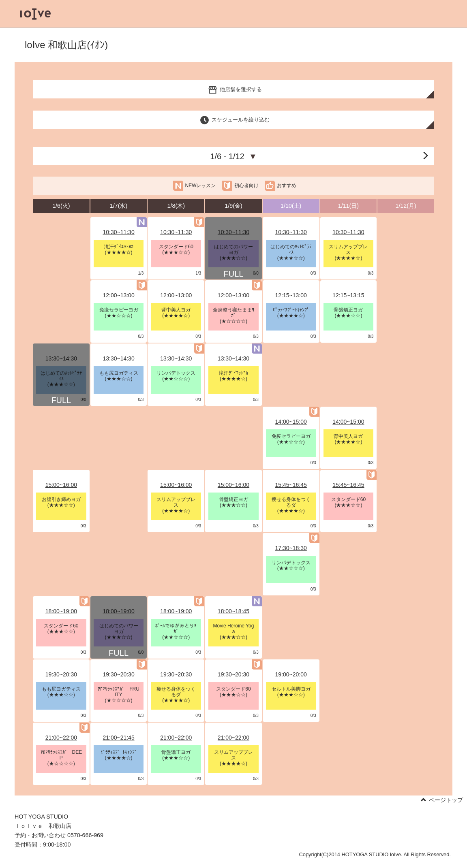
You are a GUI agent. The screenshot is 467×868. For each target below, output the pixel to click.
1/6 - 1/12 (233, 156)
